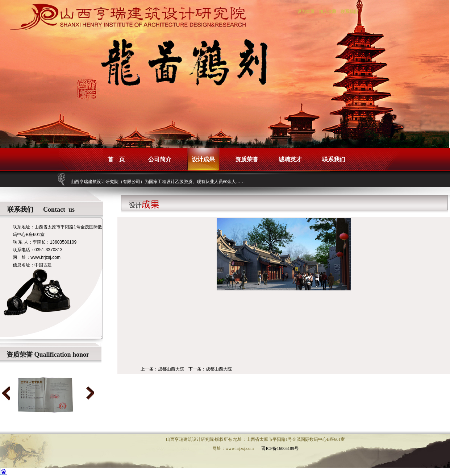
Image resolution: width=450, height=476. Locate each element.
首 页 (116, 159)
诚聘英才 (290, 159)
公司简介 (160, 159)
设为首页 (306, 12)
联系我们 (349, 12)
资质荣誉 (247, 159)
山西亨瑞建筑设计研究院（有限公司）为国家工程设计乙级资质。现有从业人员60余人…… (158, 182)
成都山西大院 (171, 369)
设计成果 (203, 159)
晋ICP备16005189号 (280, 448)
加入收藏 (328, 12)
